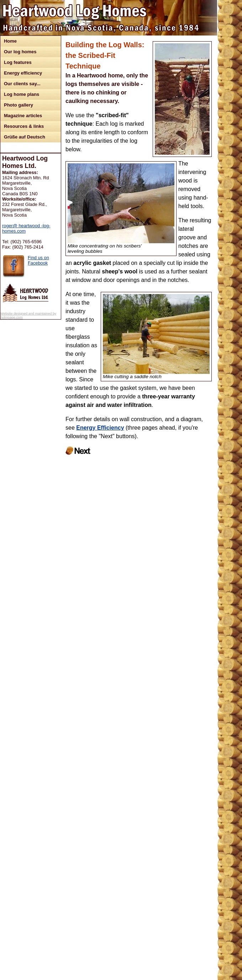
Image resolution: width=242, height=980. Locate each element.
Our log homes (20, 52)
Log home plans (22, 94)
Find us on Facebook (38, 260)
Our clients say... (22, 84)
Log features (18, 62)
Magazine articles (23, 116)
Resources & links (24, 126)
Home (10, 41)
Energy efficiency (23, 73)
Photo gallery (19, 105)
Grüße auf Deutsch (25, 137)
